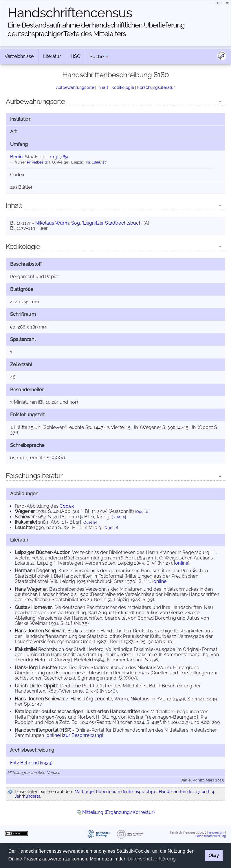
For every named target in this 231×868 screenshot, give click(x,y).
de (219, 3)
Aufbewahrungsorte (75, 87)
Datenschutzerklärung (211, 836)
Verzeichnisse (19, 56)
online (182, 563)
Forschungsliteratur (156, 87)
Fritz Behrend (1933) (31, 763)
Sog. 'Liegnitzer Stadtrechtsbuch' (107, 223)
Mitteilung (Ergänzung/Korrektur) (118, 812)
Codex (67, 506)
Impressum (216, 833)
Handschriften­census (70, 13)
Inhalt (103, 87)
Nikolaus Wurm (52, 223)
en (227, 3)
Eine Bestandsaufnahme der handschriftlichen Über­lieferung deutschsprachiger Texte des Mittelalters (96, 29)
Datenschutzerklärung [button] (152, 859)
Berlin (16, 157)
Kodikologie (123, 87)
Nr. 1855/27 (97, 162)
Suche (97, 57)
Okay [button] (214, 855)
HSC (75, 56)
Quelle (142, 512)
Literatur (52, 56)
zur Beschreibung (82, 735)
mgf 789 (59, 157)
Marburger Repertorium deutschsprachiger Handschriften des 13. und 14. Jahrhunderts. (115, 794)
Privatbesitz (37, 162)
